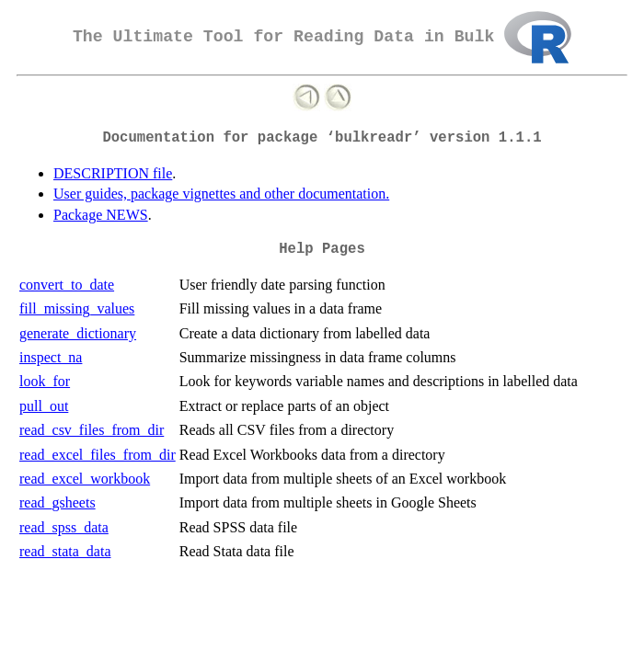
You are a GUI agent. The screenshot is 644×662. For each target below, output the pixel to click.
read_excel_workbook (85, 479)
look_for (45, 381)
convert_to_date (67, 285)
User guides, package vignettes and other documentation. (221, 194)
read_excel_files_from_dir (98, 455)
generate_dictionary (78, 333)
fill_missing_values (77, 308)
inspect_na (51, 357)
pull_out (44, 406)
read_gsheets (57, 502)
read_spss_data (64, 527)
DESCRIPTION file (113, 173)
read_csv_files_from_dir (92, 430)
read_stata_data (65, 551)
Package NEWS (101, 215)
